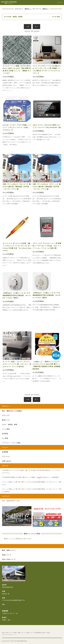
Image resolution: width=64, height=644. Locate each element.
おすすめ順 (8, 17)
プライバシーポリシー (8, 635)
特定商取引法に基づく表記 (42, 633)
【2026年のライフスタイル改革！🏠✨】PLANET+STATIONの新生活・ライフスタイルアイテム (31, 472)
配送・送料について (20, 633)
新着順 (20, 17)
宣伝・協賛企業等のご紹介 (11, 501)
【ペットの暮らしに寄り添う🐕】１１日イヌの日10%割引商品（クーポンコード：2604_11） (32, 483)
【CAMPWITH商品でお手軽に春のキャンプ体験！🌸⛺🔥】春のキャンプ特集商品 (30, 477)
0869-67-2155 (7, 607)
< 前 (28, 27)
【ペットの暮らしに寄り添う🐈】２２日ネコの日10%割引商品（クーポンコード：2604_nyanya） (32, 490)
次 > (36, 27)
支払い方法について (8, 633)
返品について (30, 633)
